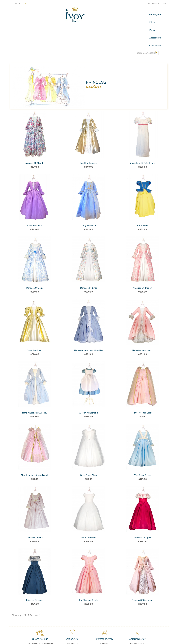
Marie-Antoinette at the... (35, 391)
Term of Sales (16, 640)
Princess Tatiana (35, 516)
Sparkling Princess (89, 141)
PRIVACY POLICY (30, 640)
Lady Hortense (89, 204)
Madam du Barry (35, 204)
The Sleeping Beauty (88, 579)
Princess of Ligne (142, 516)
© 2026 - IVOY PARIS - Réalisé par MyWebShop (116, 640)
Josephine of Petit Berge (142, 141)
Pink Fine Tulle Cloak (142, 391)
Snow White (142, 204)
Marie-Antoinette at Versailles (88, 329)
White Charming (89, 516)
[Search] (145, 12)
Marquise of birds (89, 266)
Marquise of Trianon (142, 266)
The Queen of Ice (142, 454)
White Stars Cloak (89, 454)
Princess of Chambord (142, 579)
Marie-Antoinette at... (142, 329)
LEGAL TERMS (44, 640)
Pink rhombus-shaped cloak (35, 454)
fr (20, 4)
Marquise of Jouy (35, 266)
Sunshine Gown (35, 329)
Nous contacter (59, 640)
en (26, 4)
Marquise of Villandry (35, 141)
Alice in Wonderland (88, 391)
